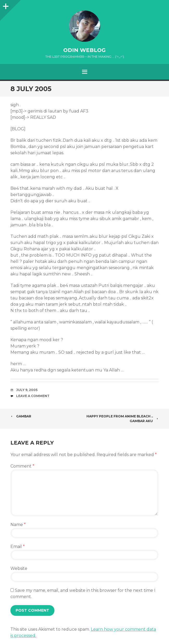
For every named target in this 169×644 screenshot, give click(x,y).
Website (19, 568)
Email (18, 546)
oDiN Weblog (85, 50)
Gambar (21, 416)
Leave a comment (33, 396)
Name (18, 525)
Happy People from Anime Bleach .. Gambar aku (123, 419)
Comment (22, 466)
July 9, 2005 (27, 390)
